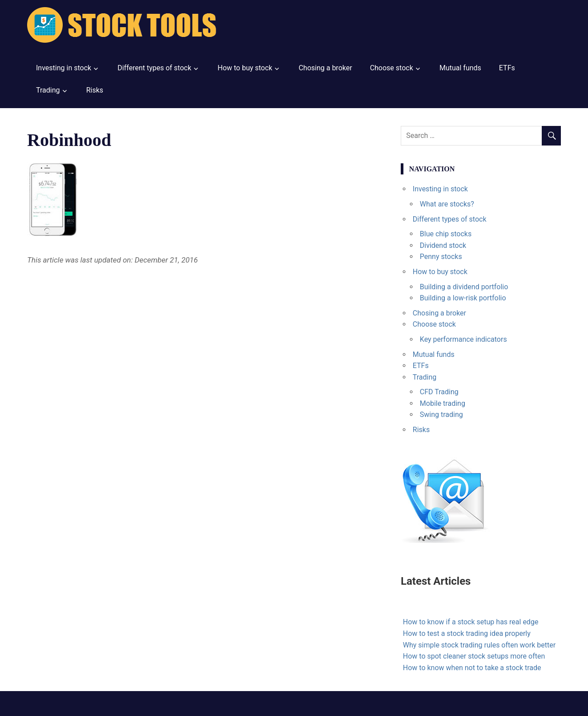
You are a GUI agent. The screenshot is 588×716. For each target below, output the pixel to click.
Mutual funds (460, 68)
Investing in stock (64, 68)
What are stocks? (447, 204)
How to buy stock (245, 68)
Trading (48, 90)
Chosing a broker (325, 68)
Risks (95, 90)
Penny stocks (441, 257)
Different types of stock (154, 68)
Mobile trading (443, 403)
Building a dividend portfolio (464, 287)
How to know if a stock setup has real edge (471, 622)
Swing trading (441, 415)
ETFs (507, 68)
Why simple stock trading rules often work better (479, 645)
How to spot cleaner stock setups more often (474, 656)
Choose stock (392, 68)
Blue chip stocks (446, 234)
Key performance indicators (463, 339)
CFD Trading (439, 392)
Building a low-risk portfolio (463, 298)
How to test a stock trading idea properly (467, 633)
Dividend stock (443, 245)
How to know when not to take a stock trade (472, 668)
